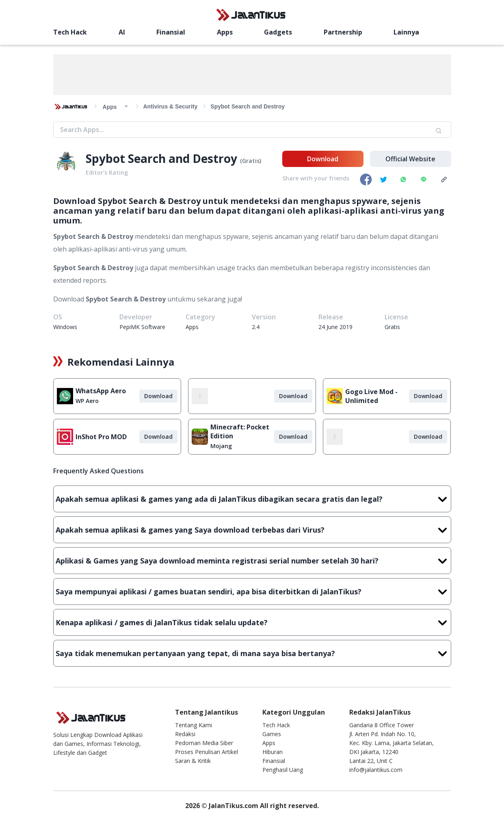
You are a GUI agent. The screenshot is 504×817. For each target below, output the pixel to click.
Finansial (171, 32)
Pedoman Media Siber (204, 743)
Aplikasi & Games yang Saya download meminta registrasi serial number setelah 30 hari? (252, 561)
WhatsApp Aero (101, 391)
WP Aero (87, 401)
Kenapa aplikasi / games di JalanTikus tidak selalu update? (252, 622)
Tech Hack (70, 32)
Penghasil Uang (283, 770)
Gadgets (278, 32)
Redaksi (185, 734)
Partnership (343, 32)
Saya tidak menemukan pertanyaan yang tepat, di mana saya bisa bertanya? (252, 653)
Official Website (410, 159)
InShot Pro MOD (101, 437)
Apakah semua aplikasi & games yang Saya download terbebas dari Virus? (252, 530)
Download (323, 159)
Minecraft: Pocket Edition (240, 431)
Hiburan (273, 752)
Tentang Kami (194, 725)
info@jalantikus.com (376, 770)
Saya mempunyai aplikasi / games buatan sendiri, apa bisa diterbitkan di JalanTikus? (252, 592)
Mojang (221, 446)
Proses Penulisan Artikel (207, 752)
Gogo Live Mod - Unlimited (371, 396)
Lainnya (406, 32)
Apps (225, 32)
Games (272, 734)
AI (122, 32)
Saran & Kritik (193, 761)
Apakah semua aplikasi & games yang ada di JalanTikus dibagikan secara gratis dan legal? (252, 499)
